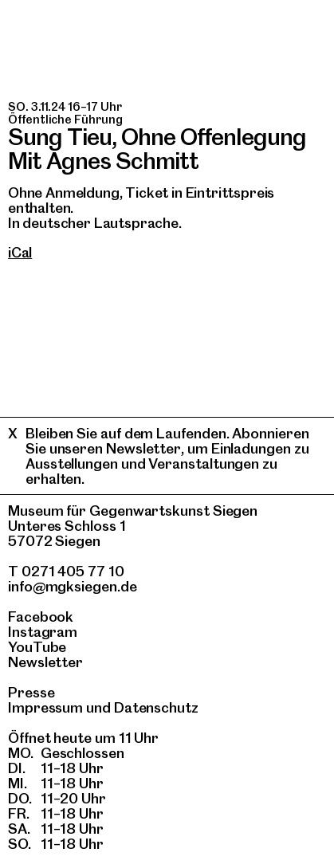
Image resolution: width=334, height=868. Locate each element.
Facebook (41, 617)
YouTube (37, 647)
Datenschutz (156, 707)
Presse (31, 692)
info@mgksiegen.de (73, 586)
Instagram (43, 632)
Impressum (45, 707)
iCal (20, 252)
